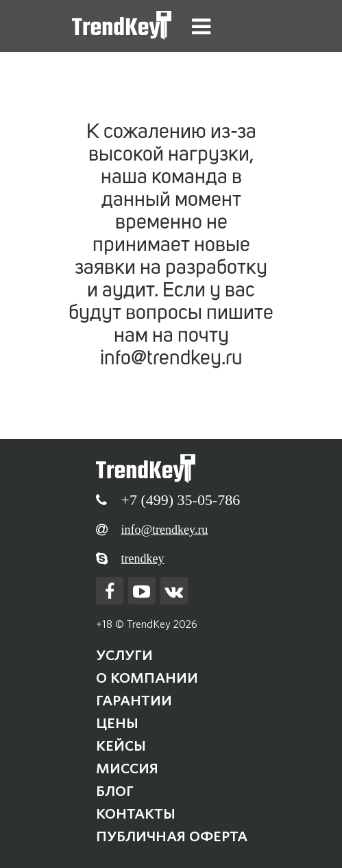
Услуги (124, 655)
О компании (147, 678)
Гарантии (134, 701)
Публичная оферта (172, 836)
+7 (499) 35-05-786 (181, 500)
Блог (115, 791)
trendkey (143, 559)
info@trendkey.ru (165, 530)
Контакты (136, 814)
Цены (117, 723)
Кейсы (121, 746)
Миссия (127, 769)
